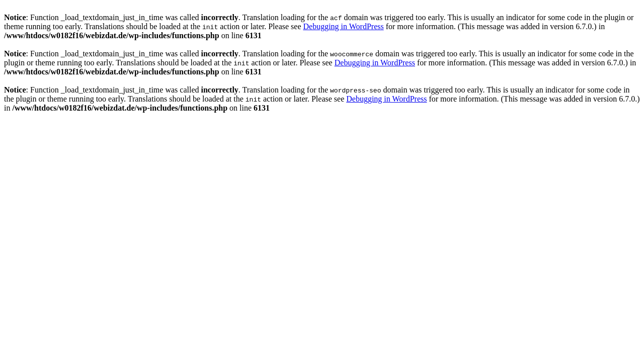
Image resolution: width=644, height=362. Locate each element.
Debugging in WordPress (343, 26)
